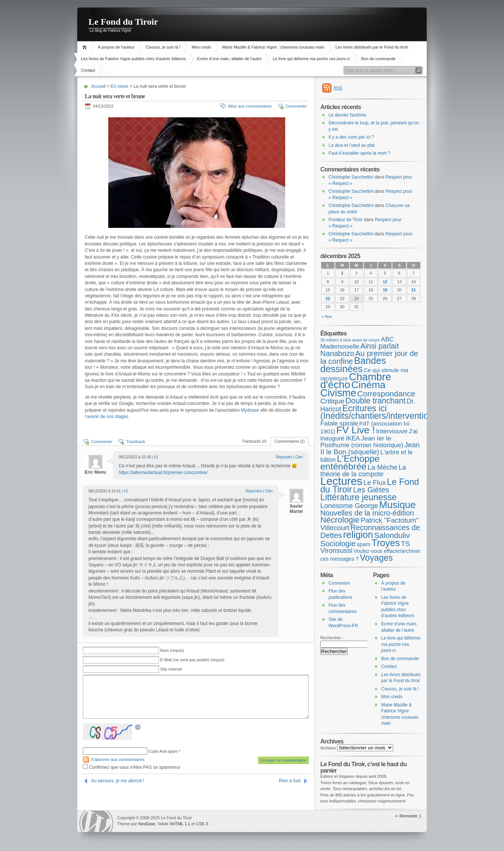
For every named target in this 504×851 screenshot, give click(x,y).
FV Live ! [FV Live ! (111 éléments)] (356, 430)
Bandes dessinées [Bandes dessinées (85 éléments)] (353, 365)
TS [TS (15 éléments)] (405, 544)
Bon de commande (378, 59)
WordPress (96, 821)
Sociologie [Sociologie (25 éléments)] (338, 543)
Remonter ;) (410, 816)
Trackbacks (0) (254, 441)
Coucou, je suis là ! (163, 47)
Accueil (86, 47)
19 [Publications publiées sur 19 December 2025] (385, 290)
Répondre (284, 457)
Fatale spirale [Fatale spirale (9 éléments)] (339, 423)
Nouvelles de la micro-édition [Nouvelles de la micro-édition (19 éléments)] (367, 513)
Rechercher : (332, 638)
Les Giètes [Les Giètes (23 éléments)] (371, 490)
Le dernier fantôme (347, 115)
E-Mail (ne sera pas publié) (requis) (192, 660)
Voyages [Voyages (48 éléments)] (376, 558)
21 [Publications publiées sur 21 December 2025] (414, 290)
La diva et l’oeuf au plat (351, 145)
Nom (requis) (172, 650)
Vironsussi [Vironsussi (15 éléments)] (336, 550)
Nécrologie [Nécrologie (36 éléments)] (340, 520)
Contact (88, 70)
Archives (328, 748)
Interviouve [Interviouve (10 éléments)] (392, 431)
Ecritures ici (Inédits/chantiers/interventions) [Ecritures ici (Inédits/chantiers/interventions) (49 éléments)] (380, 412)
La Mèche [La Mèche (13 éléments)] (383, 467)
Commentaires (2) (290, 441)
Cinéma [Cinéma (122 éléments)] (368, 385)
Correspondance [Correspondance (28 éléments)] (386, 394)
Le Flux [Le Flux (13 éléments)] (375, 483)
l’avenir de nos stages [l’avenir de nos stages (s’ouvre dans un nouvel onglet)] (106, 417)
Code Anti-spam (163, 751)
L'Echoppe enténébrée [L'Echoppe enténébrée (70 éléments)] (350, 462)
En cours (119, 86)
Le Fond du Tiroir (123, 22)
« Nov (327, 316)
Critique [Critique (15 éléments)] (332, 401)
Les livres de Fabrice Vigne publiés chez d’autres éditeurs (133, 59)
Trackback (136, 442)
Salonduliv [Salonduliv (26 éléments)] (392, 535)
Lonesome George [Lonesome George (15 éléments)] (349, 506)
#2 (126, 491)
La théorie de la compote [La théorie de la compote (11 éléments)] (363, 471)
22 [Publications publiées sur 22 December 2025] (328, 298)
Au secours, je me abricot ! (118, 781)
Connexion (339, 583)
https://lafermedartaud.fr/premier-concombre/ (163, 473)
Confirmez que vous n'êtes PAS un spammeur (132, 767)
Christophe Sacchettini (351, 177)
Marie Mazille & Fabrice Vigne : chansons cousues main (273, 47)
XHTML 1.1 (180, 824)
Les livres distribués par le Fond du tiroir (372, 47)
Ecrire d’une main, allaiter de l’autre (229, 59)
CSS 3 (202, 824)
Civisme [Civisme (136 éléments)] (338, 393)
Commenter (296, 106)
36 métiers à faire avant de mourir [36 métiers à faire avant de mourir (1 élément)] (350, 340)
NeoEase (147, 824)
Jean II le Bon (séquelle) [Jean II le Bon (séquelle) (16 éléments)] (370, 448)
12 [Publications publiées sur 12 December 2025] (385, 282)
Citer (299, 457)
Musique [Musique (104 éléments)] (398, 505)
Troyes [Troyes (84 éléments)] (386, 543)
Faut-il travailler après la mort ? (359, 153)
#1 (156, 457)
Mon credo (201, 47)
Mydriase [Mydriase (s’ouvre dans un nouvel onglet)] (251, 410)
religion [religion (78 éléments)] (358, 535)
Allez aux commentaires (250, 106)
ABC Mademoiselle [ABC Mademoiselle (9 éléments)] (357, 343)
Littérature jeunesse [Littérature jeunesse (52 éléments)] (358, 497)
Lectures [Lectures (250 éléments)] (341, 481)
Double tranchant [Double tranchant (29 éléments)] (375, 401)
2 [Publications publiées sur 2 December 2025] (342, 273)
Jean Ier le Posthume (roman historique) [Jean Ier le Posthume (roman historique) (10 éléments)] (362, 442)
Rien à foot (290, 781)
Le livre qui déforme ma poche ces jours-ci (312, 59)
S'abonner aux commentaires (118, 759)
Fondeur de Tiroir (346, 220)
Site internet (171, 669)
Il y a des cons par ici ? (351, 137)
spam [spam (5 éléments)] (364, 544)
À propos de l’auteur (116, 47)
